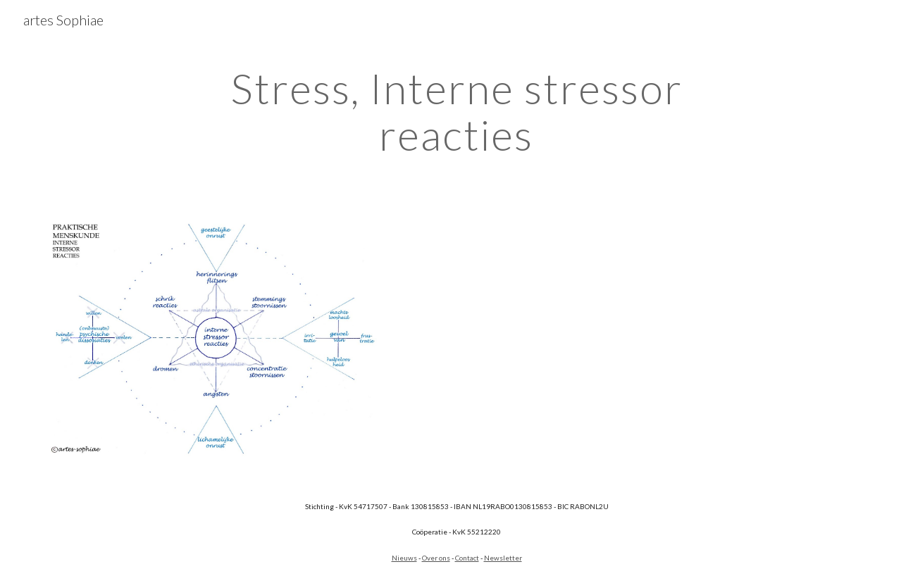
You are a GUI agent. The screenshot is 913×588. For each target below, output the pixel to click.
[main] (456, 111)
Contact (467, 558)
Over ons (436, 558)
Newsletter (503, 558)
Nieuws (404, 558)
